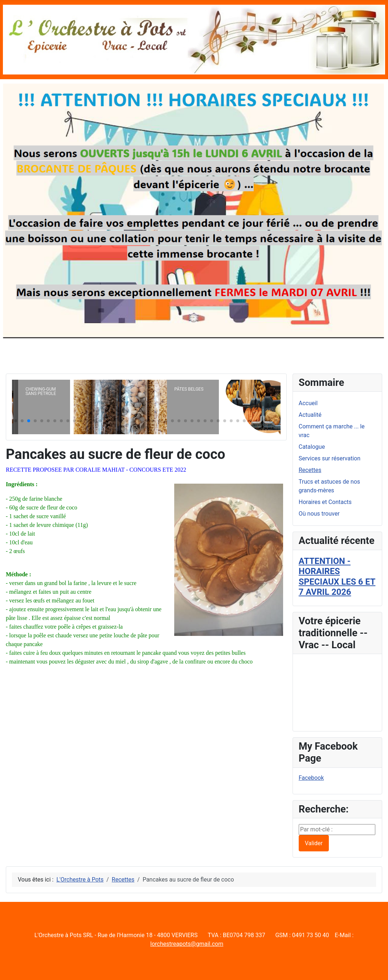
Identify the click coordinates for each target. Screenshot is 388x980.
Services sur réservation (330, 458)
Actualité (310, 415)
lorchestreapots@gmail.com (187, 944)
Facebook (311, 778)
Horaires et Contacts (325, 502)
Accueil (308, 403)
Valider (314, 843)
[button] (16, 421)
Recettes (310, 470)
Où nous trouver (319, 514)
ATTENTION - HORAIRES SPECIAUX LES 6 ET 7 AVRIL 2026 (337, 576)
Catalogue (312, 447)
